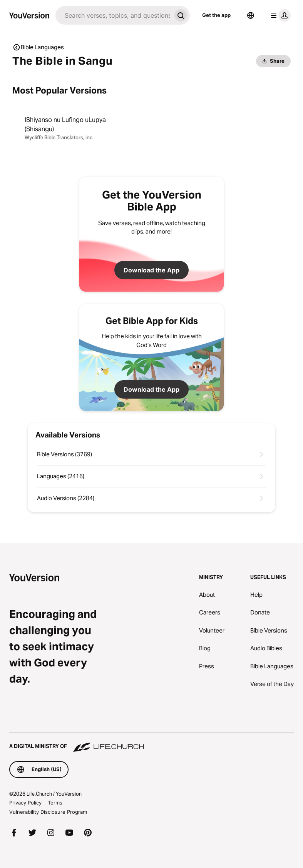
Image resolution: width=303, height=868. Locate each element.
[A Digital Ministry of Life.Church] (151, 743)
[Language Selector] (251, 15)
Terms (55, 803)
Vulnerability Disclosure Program (48, 812)
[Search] (113, 15)
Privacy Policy (25, 803)
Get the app (216, 15)
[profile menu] (279, 15)
